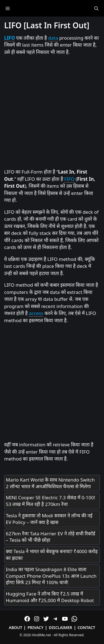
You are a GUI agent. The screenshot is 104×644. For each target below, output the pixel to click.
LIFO (10, 38)
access (36, 313)
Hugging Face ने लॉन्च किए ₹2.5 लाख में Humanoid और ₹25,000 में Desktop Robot (50, 597)
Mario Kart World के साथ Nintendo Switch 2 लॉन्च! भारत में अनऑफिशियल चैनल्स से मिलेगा (50, 483)
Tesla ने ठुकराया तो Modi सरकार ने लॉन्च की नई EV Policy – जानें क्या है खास (49, 519)
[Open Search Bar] (96, 8)
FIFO (69, 179)
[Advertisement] (52, 112)
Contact (86, 628)
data (53, 38)
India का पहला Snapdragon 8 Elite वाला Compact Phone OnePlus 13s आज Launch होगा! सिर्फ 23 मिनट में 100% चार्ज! (51, 576)
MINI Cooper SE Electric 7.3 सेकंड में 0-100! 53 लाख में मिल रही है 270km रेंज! (50, 501)
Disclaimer (60, 628)
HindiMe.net (41, 635)
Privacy (35, 628)
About (16, 628)
